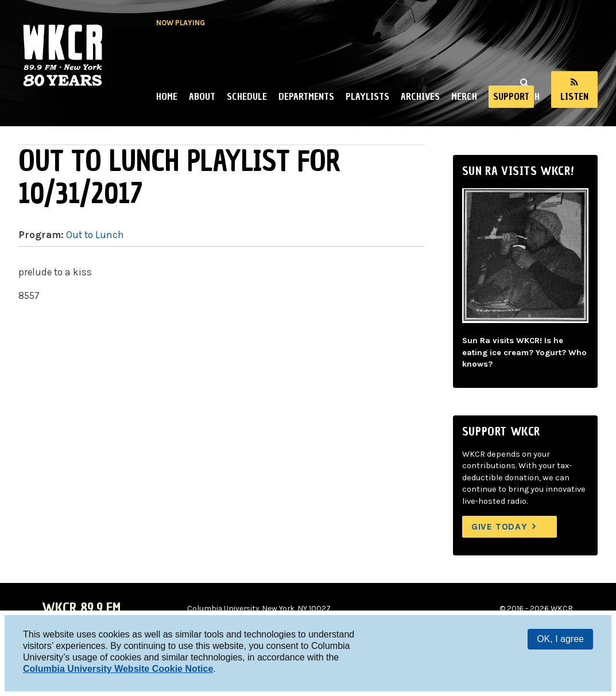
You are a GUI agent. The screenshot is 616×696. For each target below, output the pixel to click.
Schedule (247, 96)
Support (511, 96)
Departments (306, 96)
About (202, 96)
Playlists (367, 96)
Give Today (499, 526)
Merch (464, 96)
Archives (420, 96)
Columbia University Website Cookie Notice (118, 669)
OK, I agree (560, 639)
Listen (574, 96)
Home (167, 96)
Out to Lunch (95, 235)
